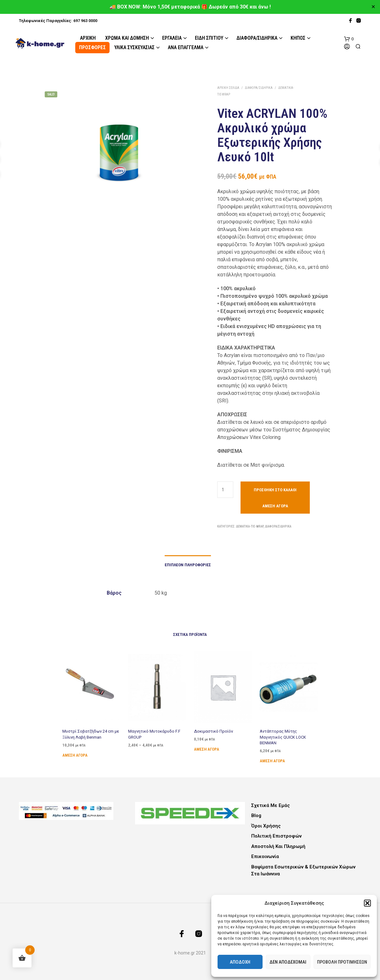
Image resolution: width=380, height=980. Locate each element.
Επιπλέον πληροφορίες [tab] (188, 565)
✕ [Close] (373, 7)
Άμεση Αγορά (275, 506)
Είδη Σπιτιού (209, 38)
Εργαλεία (172, 38)
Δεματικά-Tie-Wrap (250, 526)
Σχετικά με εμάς (271, 805)
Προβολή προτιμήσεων (342, 962)
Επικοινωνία (265, 856)
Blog (256, 816)
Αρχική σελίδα (228, 88)
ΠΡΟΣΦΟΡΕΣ (92, 47)
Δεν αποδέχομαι (288, 962)
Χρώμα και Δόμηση (127, 38)
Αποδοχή (240, 962)
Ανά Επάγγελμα (186, 47)
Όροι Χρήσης (266, 826)
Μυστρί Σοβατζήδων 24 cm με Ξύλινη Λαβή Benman (91, 734)
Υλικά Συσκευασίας (134, 47)
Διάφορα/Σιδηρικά (257, 38)
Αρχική (88, 38)
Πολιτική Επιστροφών (276, 836)
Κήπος (298, 38)
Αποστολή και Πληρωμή (278, 846)
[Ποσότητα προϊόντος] (225, 490)
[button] (367, 903)
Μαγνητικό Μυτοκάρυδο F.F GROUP (155, 733)
